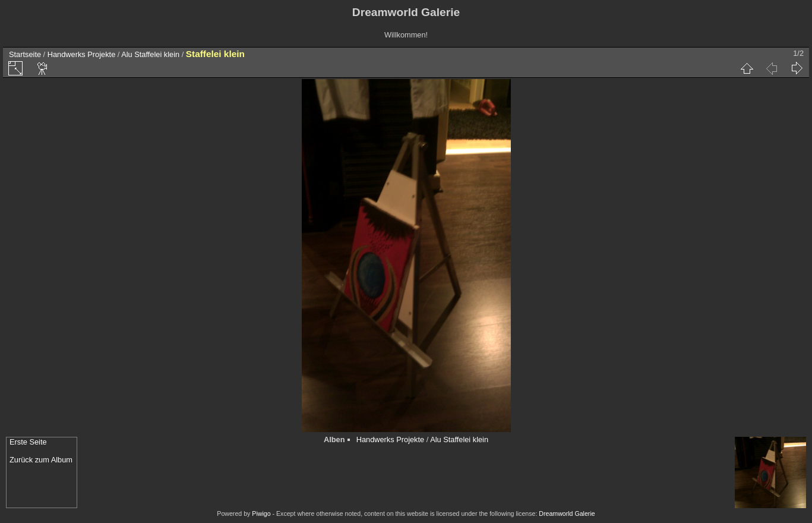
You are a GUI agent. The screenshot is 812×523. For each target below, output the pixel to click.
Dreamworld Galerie (567, 513)
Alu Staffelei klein (150, 54)
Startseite (25, 54)
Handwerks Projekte (82, 54)
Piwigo (261, 513)
